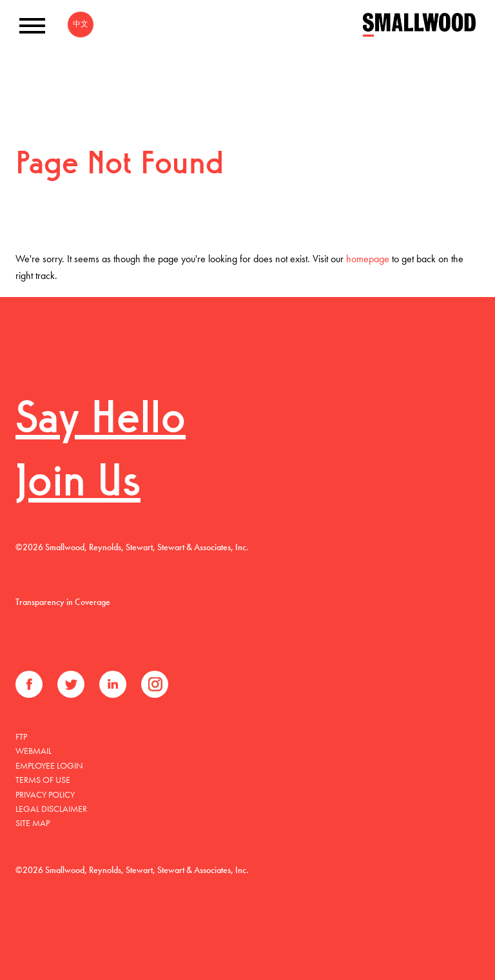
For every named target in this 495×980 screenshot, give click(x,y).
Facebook (29, 684)
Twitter (71, 684)
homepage (368, 259)
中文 (81, 24)
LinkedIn (113, 684)
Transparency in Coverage (63, 602)
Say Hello (101, 421)
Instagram (155, 684)
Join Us (78, 484)
